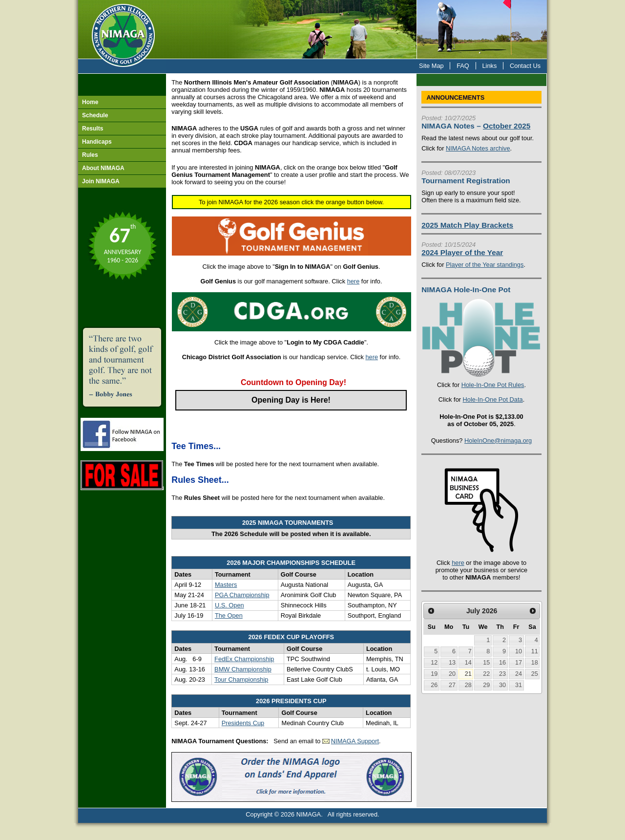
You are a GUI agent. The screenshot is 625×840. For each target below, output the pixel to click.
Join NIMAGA (101, 181)
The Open (229, 615)
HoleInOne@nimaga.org (498, 441)
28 (468, 685)
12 (434, 663)
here (354, 281)
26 (434, 685)
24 (519, 674)
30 (502, 685)
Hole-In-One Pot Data (493, 399)
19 (434, 674)
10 (519, 651)
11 (535, 651)
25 (535, 674)
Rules (90, 155)
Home (90, 102)
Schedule (95, 115)
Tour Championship (241, 679)
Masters (226, 585)
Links (489, 66)
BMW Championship (243, 669)
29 (486, 685)
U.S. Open (229, 605)
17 (519, 663)
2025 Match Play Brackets (467, 225)
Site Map (431, 66)
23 (502, 674)
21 (468, 674)
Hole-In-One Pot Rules (493, 385)
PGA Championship (242, 595)
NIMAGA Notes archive (478, 148)
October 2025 (507, 126)
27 (452, 685)
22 (486, 674)
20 (452, 674)
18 (535, 663)
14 (468, 663)
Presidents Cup (243, 723)
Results (93, 129)
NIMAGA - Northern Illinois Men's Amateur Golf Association (122, 30)
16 (502, 663)
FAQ (463, 66)
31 (519, 685)
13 (452, 663)
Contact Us (525, 66)
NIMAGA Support (355, 741)
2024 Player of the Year (462, 252)
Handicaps (97, 142)
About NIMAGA (103, 168)
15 (486, 663)
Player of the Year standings (485, 265)
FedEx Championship (244, 659)
